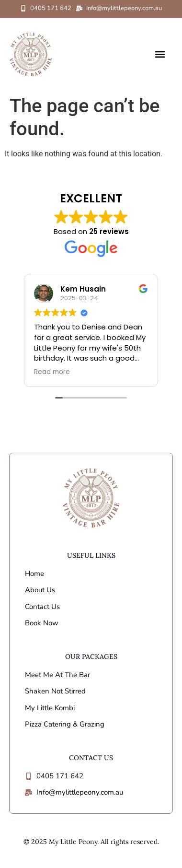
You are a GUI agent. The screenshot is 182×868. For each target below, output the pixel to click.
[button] (160, 54)
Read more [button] (52, 372)
